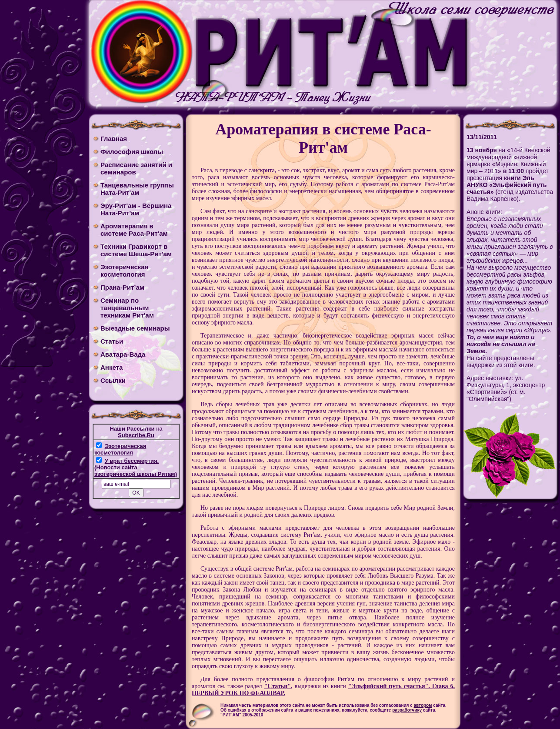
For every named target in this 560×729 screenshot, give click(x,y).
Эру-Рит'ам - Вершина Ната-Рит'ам (136, 209)
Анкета (112, 367)
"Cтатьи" (277, 686)
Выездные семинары (135, 328)
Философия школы (132, 152)
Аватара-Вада (123, 354)
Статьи (112, 341)
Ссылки (113, 380)
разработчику (407, 710)
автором (423, 705)
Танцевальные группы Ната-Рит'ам (137, 189)
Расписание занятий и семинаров (136, 168)
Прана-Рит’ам (122, 287)
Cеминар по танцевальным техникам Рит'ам (127, 308)
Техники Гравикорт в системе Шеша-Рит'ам (136, 250)
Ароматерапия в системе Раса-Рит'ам (134, 230)
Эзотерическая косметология (124, 271)
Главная (114, 139)
